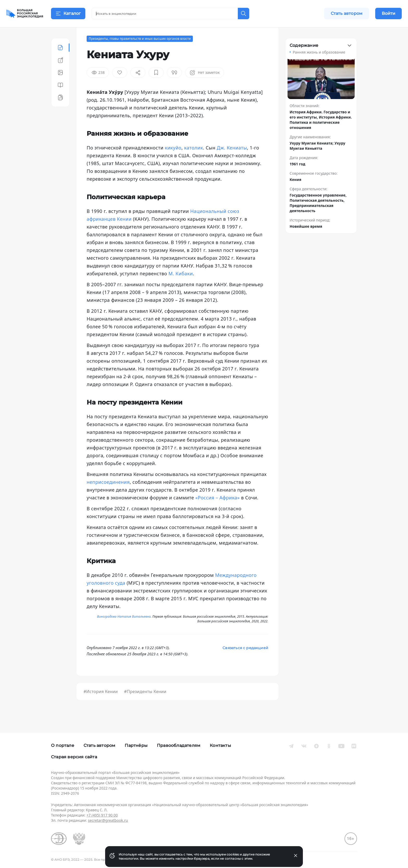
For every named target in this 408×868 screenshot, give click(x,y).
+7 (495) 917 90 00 (102, 815)
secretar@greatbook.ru (108, 820)
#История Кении (101, 704)
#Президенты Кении (145, 704)
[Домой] (25, 14)
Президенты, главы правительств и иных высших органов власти (140, 52)
